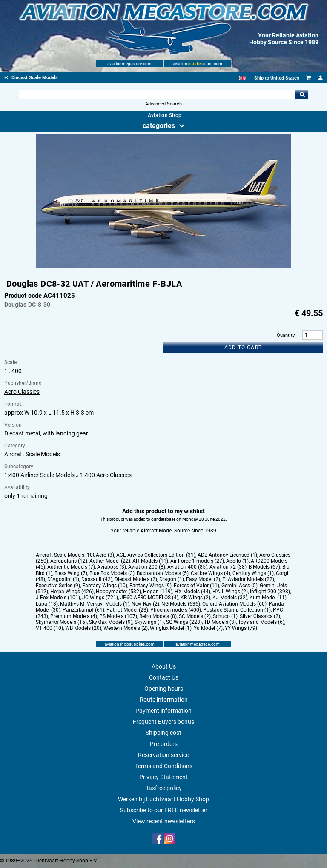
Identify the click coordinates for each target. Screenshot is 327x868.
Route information (164, 700)
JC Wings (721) (100, 598)
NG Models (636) (181, 604)
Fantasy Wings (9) (151, 586)
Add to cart (243, 347)
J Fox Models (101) (58, 598)
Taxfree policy (164, 788)
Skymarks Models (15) (61, 622)
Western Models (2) (126, 628)
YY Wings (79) (241, 628)
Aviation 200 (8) (147, 567)
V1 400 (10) (49, 628)
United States (285, 78)
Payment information (163, 711)
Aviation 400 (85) (187, 567)
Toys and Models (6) (261, 622)
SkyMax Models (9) (111, 622)
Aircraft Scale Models (32, 454)
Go (302, 94)
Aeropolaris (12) (69, 561)
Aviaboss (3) (112, 567)
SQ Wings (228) (184, 622)
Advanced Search (163, 104)
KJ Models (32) (230, 598)
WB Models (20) (83, 628)
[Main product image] (163, 266)
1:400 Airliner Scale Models (39, 475)
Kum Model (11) (268, 598)
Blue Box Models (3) (112, 573)
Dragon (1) (172, 579)
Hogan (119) (158, 592)
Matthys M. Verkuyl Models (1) (95, 604)
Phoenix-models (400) (176, 610)
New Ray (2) (145, 604)
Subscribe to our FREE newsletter (164, 810)
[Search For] (157, 94)
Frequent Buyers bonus (163, 722)
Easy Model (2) (203, 579)
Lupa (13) (47, 604)
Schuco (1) (225, 616)
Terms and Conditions (164, 766)
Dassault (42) (97, 579)
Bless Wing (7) (71, 573)
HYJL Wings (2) (230, 592)
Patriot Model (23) (127, 610)
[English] (242, 78)
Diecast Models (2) (136, 579)
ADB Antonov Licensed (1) (227, 555)
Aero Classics (22, 392)
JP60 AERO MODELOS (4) (149, 598)
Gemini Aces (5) (240, 586)
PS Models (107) (118, 616)
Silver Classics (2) (260, 616)
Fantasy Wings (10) (105, 586)
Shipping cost (163, 733)
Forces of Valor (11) (196, 586)
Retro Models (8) (158, 616)
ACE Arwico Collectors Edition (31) (156, 555)
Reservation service (163, 755)
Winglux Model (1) (171, 628)
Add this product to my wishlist (163, 511)
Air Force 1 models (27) (197, 561)
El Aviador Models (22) (248, 579)
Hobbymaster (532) (118, 592)
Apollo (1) (237, 561)
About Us (164, 666)
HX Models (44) (192, 592)
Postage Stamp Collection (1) (237, 610)
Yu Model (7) (208, 628)
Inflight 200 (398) (270, 592)
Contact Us (164, 677)
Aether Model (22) (110, 561)
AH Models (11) (150, 561)
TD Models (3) (220, 622)
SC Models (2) (195, 616)
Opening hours (164, 689)
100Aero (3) (100, 555)
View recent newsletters (164, 821)
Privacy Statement (163, 777)
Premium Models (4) (74, 616)
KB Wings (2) (195, 598)
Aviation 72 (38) (228, 567)
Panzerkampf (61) (83, 610)
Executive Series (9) (58, 586)
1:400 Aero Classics (106, 475)
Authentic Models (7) (71, 567)
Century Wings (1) (253, 573)
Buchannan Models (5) (163, 573)
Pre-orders (164, 744)
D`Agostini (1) (63, 579)
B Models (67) (264, 567)
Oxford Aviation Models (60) (234, 604)
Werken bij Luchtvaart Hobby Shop (163, 799)
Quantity (286, 335)
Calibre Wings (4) (211, 573)
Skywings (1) (149, 622)
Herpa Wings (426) (72, 592)
